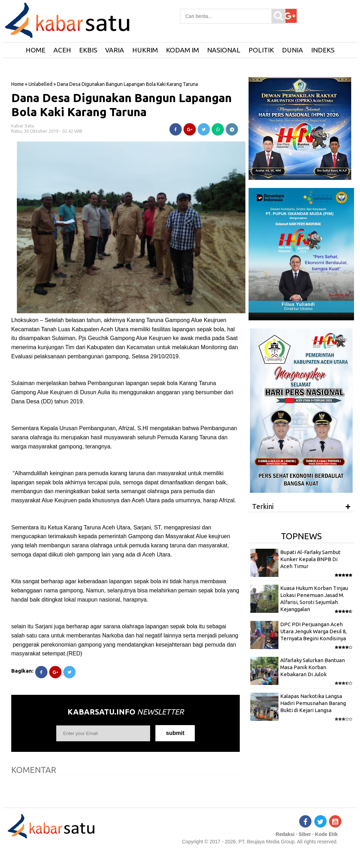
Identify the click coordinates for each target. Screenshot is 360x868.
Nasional (224, 50)
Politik (261, 50)
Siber (305, 834)
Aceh (62, 50)
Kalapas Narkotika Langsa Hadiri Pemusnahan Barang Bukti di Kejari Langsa (313, 703)
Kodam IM (182, 50)
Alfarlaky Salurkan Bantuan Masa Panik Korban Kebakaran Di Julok (313, 667)
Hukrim (145, 50)
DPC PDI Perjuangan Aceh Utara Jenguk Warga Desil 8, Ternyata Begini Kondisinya (313, 631)
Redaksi (285, 834)
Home (18, 84)
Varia (115, 50)
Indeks (323, 50)
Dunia (292, 50)
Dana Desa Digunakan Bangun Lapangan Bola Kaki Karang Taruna (121, 105)
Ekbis (88, 50)
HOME (36, 50)
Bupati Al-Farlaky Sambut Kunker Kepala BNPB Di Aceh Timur (310, 559)
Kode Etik (326, 834)
